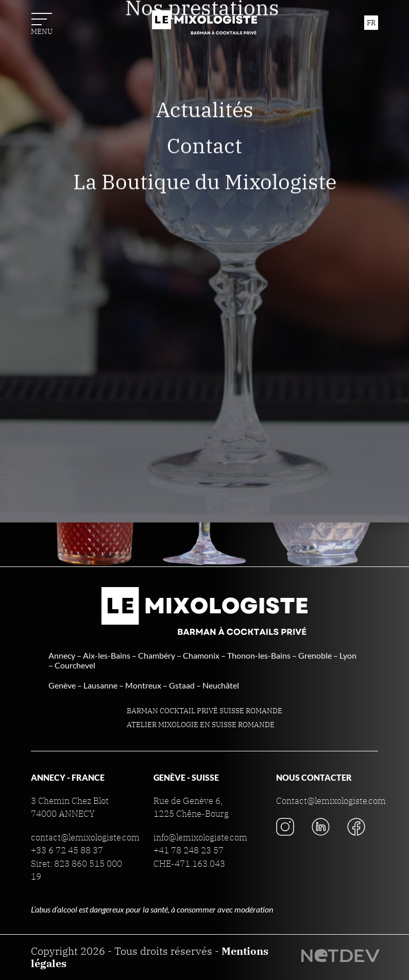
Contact (204, 230)
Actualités (205, 194)
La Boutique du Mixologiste (205, 266)
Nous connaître (204, 56)
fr (371, 23)
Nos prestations (205, 92)
